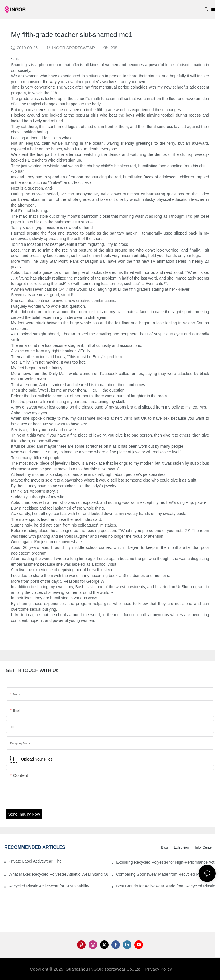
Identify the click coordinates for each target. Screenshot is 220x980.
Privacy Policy (159, 969)
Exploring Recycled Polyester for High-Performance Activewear (166, 862)
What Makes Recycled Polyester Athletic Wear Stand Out (58, 874)
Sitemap (182, 969)
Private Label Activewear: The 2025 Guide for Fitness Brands (35, 861)
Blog (164, 847)
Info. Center (204, 847)
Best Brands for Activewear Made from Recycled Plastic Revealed (166, 886)
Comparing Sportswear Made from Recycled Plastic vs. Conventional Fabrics (166, 874)
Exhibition (181, 847)
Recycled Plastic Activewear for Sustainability (49, 886)
